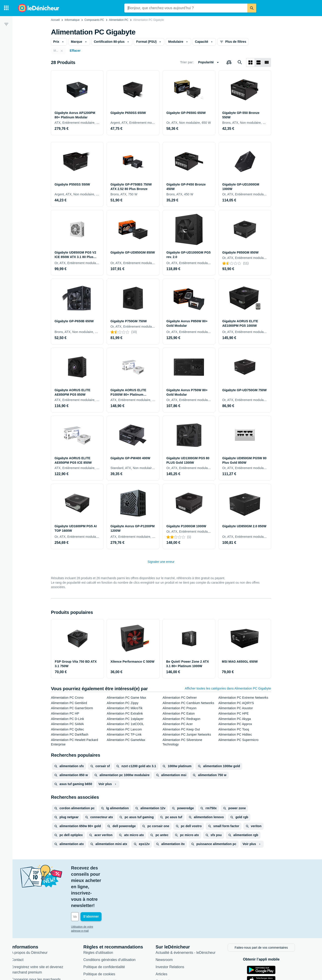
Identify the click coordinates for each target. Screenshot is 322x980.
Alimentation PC (119, 20)
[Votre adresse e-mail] (109, 879)
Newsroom (172, 921)
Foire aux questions (35, 948)
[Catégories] (6, 8)
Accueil (55, 20)
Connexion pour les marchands (44, 941)
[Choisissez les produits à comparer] (229, 62)
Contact (25, 921)
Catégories (172, 943)
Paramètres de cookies (110, 943)
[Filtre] (6, 24)
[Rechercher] (252, 8)
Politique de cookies (107, 936)
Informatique (72, 20)
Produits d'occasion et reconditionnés (193, 950)
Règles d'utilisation (106, 914)
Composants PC (94, 20)
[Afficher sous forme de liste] (258, 62)
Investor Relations (178, 929)
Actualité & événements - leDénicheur (194, 914)
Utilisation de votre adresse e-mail (99, 889)
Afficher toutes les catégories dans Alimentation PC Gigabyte (228, 688)
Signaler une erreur (161, 562)
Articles (169, 936)
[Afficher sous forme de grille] (250, 62)
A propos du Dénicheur (37, 914)
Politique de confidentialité (112, 929)
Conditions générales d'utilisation (118, 921)
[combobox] (186, 8)
